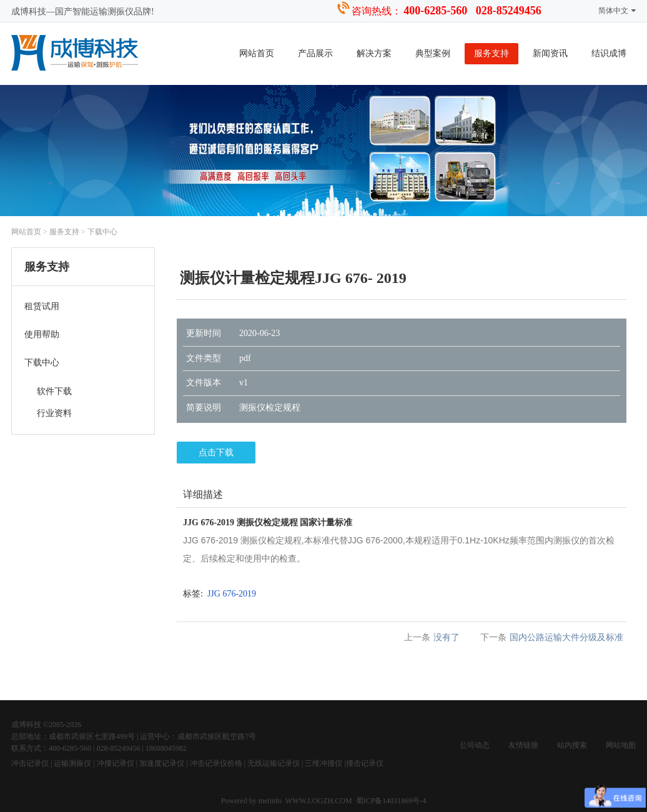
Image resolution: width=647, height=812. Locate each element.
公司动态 (475, 745)
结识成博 (609, 53)
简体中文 (617, 11)
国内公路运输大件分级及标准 (566, 637)
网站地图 (621, 745)
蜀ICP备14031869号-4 (391, 801)
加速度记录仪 (162, 763)
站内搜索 (572, 745)
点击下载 (216, 453)
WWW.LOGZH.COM (319, 801)
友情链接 (523, 745)
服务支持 (491, 53)
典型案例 (433, 53)
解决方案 (374, 53)
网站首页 (257, 53)
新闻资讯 (550, 53)
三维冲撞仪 (323, 763)
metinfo (271, 801)
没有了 (447, 637)
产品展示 (315, 53)
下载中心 (102, 232)
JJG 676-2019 (232, 594)
